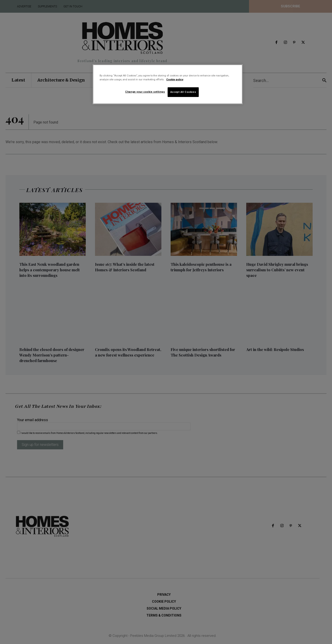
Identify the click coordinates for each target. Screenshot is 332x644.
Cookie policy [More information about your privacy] (175, 79)
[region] (168, 84)
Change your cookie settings (145, 92)
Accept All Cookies (183, 92)
